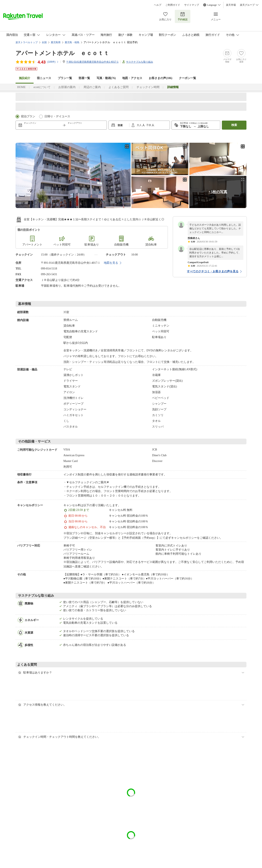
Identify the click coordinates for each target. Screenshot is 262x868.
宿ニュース (44, 78)
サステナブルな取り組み (140, 62)
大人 (139, 125)
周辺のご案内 (92, 87)
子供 (149, 125)
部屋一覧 (84, 78)
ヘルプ (158, 5)
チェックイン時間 (148, 87)
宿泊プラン (28, 116)
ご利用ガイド (173, 5)
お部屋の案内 (67, 87)
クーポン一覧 (187, 78)
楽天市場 (231, 5)
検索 (234, 125)
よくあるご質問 (119, 87)
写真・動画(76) (106, 78)
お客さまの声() (160, 78)
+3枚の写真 (218, 192)
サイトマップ (192, 5)
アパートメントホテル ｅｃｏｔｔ (62, 53)
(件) (53, 62)
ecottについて (42, 87)
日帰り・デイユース (57, 116)
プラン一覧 (65, 78)
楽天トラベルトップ (27, 42)
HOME (21, 87)
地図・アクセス (132, 78)
